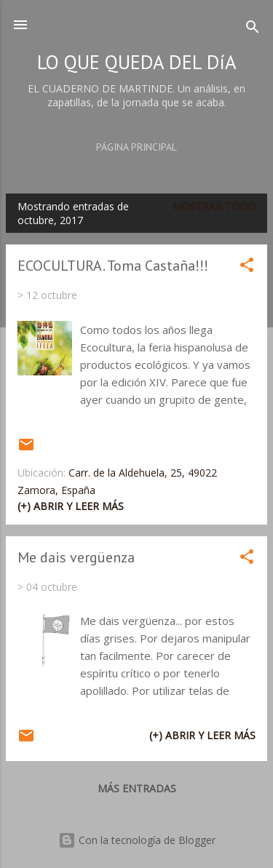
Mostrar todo (214, 206)
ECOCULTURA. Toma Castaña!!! (113, 266)
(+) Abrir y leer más (71, 506)
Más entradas (137, 788)
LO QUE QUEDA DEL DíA (137, 62)
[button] (247, 267)
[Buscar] (253, 29)
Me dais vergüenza (76, 557)
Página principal (136, 147)
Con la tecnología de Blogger (137, 840)
